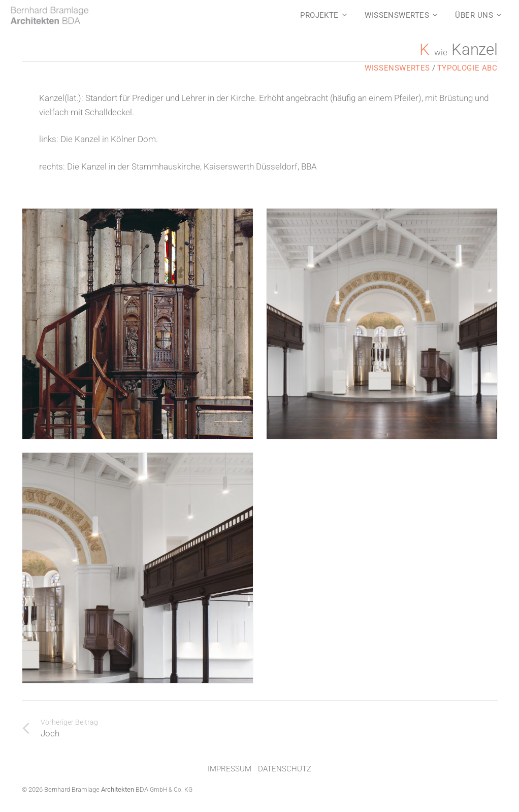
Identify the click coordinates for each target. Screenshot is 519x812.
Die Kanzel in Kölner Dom (108, 139)
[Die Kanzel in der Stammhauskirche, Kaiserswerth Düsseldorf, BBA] (138, 568)
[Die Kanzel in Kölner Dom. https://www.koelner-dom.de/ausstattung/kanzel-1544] (138, 324)
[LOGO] (49, 15)
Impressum (230, 769)
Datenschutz (285, 769)
